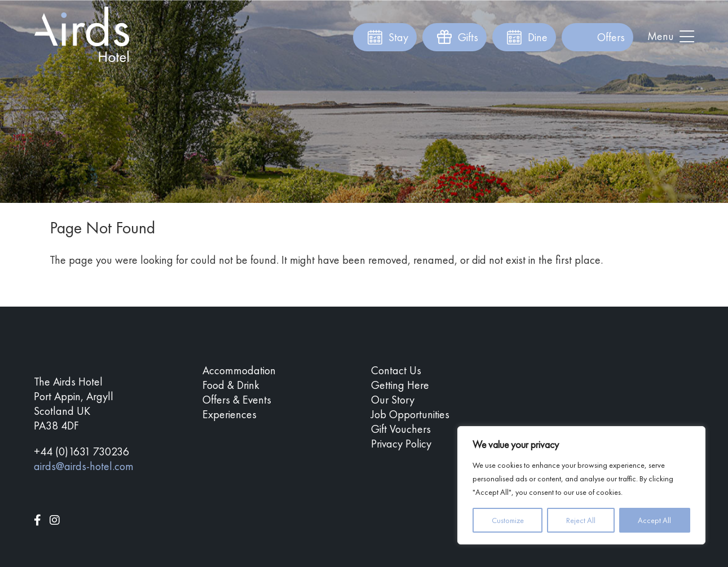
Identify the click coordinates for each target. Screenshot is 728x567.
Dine (538, 37)
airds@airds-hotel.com (84, 466)
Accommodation (239, 370)
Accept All (654, 520)
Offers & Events (237, 400)
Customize (508, 520)
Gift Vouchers (401, 429)
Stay (398, 37)
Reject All (581, 520)
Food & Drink (231, 385)
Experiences (230, 414)
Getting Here (400, 385)
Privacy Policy (401, 444)
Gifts (468, 37)
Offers (611, 37)
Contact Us (396, 370)
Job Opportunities (410, 414)
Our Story (393, 400)
